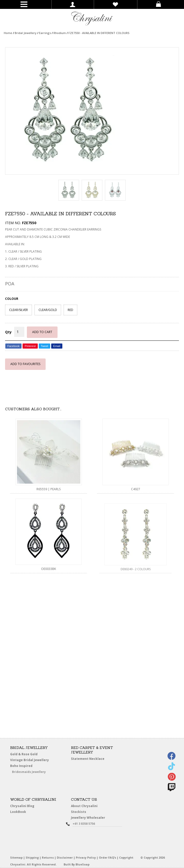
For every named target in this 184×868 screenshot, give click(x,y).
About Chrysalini (84, 806)
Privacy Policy (86, 857)
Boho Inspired (28, 767)
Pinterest (30, 346)
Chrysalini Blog (22, 806)
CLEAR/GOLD (48, 310)
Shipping (32, 857)
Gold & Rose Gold (24, 754)
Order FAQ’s (107, 857)
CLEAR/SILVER (19, 310)
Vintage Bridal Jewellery (31, 760)
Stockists (80, 812)
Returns (48, 857)
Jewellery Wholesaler (91, 819)
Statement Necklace (88, 759)
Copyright (126, 857)
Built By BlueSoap (77, 864)
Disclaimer (65, 857)
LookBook (20, 812)
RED (70, 310)
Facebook (13, 346)
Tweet (44, 346)
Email (57, 346)
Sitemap (16, 857)
